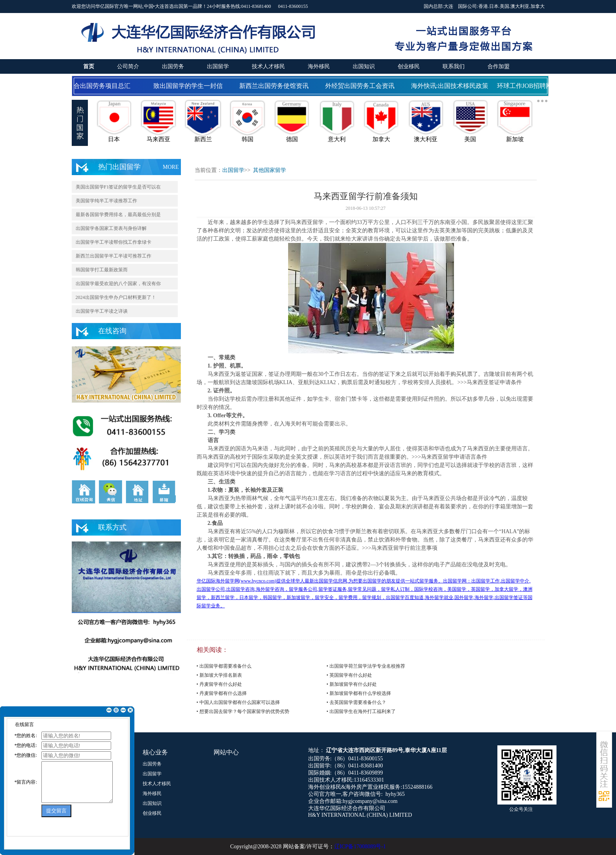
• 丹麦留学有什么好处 (219, 684)
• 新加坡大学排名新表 (219, 675)
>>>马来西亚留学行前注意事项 (400, 548)
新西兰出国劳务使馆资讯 (275, 86)
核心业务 (155, 752)
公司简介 (128, 66)
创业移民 (409, 66)
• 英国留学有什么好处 (349, 675)
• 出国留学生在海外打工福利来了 (361, 711)
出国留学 (218, 66)
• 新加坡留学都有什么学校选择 (359, 693)
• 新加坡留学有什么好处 (352, 684)
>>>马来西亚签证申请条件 (489, 382)
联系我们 (454, 66)
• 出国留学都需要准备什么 (224, 666)
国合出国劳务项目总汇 (100, 86)
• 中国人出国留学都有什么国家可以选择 (238, 702)
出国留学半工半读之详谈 (102, 311)
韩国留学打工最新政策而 (102, 270)
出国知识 (364, 66)
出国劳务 (173, 66)
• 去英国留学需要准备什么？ (356, 702)
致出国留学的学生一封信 (190, 86)
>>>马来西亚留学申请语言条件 (450, 457)
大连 (449, 6)
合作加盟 (499, 66)
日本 (494, 6)
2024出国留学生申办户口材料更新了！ (116, 297)
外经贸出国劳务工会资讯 (361, 86)
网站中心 (226, 752)
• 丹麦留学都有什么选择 (222, 693)
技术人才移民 (268, 66)
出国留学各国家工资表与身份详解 (111, 228)
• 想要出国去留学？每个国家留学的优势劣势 (243, 711)
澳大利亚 (520, 6)
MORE (171, 167)
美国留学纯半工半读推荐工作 (106, 201)
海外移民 (319, 66)
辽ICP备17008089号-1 (360, 847)
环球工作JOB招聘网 (526, 86)
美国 (504, 6)
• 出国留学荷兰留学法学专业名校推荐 (366, 666)
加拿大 (538, 6)
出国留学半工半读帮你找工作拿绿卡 (114, 242)
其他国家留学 (270, 170)
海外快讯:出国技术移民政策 (451, 86)
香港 (483, 6)
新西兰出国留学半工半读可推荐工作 (114, 256)
